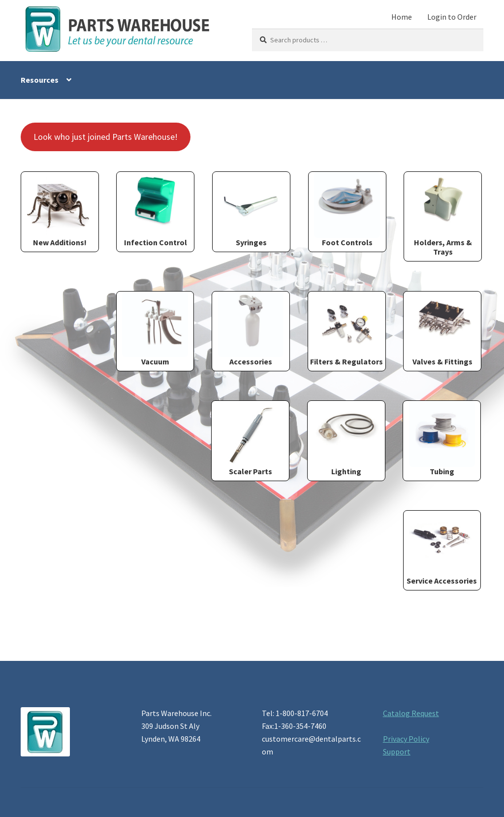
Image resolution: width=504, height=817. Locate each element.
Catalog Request (411, 713)
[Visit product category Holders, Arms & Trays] (443, 214)
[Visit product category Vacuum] (155, 329)
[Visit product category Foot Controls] (347, 210)
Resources (40, 80)
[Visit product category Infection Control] (155, 210)
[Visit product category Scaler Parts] (250, 439)
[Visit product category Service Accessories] (442, 548)
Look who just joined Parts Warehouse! (106, 137)
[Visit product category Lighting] (346, 439)
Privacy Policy (406, 739)
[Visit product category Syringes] (251, 210)
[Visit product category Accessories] (251, 329)
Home (402, 17)
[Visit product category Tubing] (442, 439)
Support (397, 752)
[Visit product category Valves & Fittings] (442, 329)
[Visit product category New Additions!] (60, 210)
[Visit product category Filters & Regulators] (347, 329)
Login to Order (452, 17)
